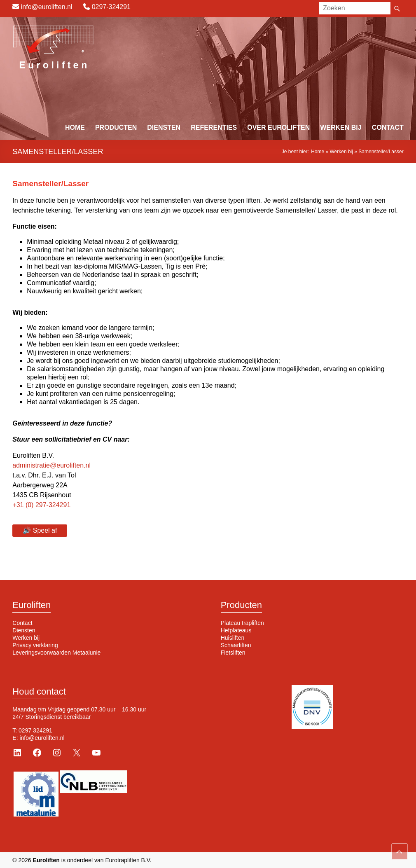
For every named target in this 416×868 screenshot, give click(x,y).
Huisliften (233, 638)
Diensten (164, 128)
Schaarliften (236, 645)
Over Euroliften (278, 128)
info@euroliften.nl (47, 7)
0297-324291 (111, 7)
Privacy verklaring (35, 645)
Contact (388, 128)
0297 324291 (35, 730)
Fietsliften (233, 653)
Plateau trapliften (242, 623)
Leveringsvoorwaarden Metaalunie (56, 653)
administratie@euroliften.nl (51, 465)
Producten (116, 128)
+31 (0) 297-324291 (41, 505)
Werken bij (341, 128)
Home (75, 128)
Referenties (214, 128)
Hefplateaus (236, 630)
